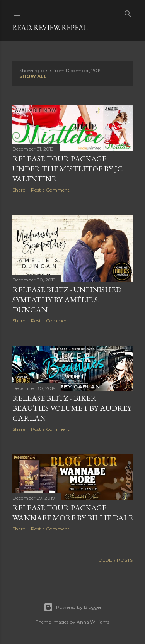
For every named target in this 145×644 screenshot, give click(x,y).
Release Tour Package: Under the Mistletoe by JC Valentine (67, 169)
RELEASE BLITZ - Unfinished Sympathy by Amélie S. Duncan (67, 300)
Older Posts (115, 560)
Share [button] (19, 190)
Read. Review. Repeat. (50, 28)
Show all (33, 76)
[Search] (128, 12)
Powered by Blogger (73, 607)
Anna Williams (93, 622)
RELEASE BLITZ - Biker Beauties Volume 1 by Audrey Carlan (72, 408)
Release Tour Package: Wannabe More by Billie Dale (72, 513)
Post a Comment (50, 190)
